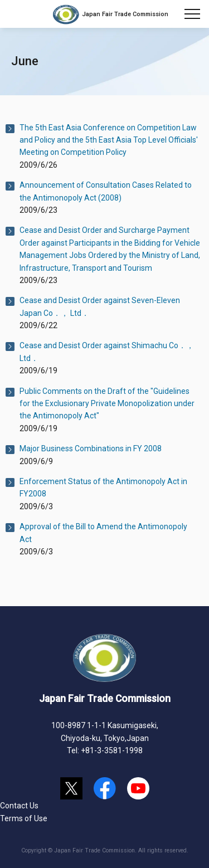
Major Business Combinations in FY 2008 (91, 448)
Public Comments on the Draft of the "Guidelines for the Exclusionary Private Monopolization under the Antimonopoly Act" (107, 404)
